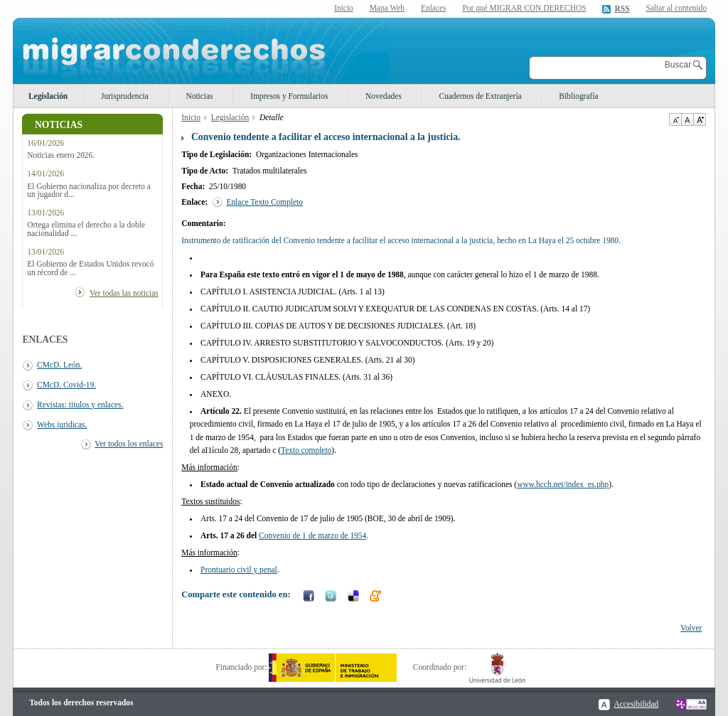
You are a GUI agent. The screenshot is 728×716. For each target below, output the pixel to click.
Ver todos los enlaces (129, 444)
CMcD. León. (59, 365)
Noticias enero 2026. (61, 155)
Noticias (199, 96)
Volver (691, 628)
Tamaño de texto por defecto (687, 119)
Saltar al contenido (676, 8)
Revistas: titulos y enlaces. (80, 405)
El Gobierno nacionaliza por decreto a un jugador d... (89, 191)
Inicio (344, 8)
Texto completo (306, 450)
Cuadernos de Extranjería (480, 96)
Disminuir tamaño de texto (675, 119)
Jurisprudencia (125, 96)
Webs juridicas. (62, 424)
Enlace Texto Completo (264, 202)
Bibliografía (578, 96)
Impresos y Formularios (289, 96)
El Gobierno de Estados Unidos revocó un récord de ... (90, 268)
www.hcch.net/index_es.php (563, 484)
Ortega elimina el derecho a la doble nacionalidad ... (86, 229)
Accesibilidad (636, 704)
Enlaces (434, 8)
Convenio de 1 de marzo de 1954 (312, 535)
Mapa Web (387, 8)
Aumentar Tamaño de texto (700, 119)
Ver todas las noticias (124, 293)
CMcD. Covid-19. (66, 385)
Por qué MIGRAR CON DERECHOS (524, 8)
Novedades (384, 96)
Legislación (48, 96)
